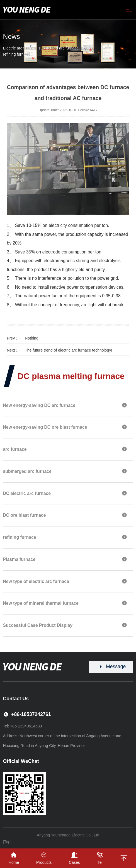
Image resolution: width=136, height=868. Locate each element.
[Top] (7, 842)
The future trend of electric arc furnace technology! (68, 350)
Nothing (31, 338)
